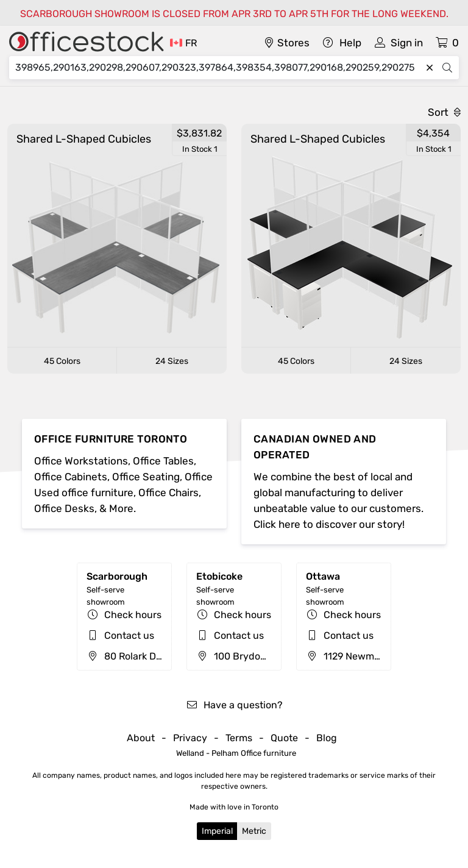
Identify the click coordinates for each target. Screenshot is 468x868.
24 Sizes (172, 361)
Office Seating (146, 477)
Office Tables (163, 461)
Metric (254, 831)
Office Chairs (168, 493)
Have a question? (234, 705)
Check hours (133, 615)
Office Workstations (81, 461)
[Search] (218, 68)
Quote (284, 738)
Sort (444, 112)
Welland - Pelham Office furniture (236, 753)
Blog (327, 738)
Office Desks (64, 508)
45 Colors (62, 361)
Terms (239, 738)
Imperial (217, 831)
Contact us (129, 635)
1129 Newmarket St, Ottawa (377, 656)
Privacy (190, 738)
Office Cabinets (71, 477)
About (141, 738)
